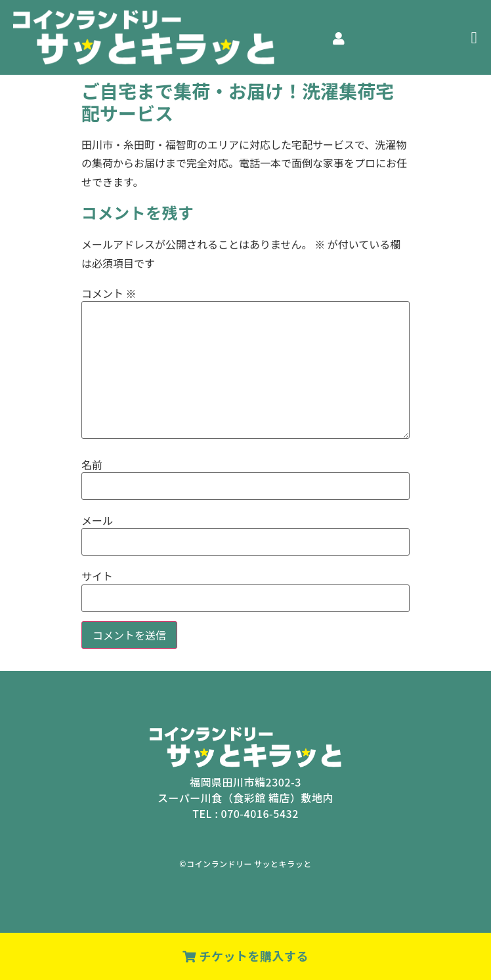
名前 (92, 464)
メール (97, 520)
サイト (97, 576)
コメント (109, 293)
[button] (474, 37)
